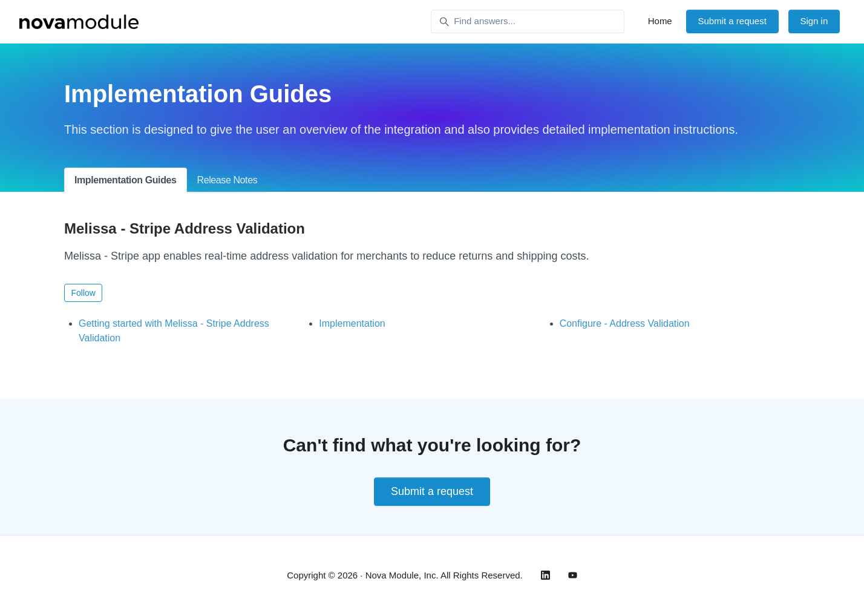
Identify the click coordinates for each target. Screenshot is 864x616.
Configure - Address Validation (625, 323)
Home (660, 21)
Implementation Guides (126, 180)
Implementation (352, 323)
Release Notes (227, 180)
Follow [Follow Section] (83, 293)
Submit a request (732, 21)
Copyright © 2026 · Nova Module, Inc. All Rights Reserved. (405, 575)
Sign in (814, 21)
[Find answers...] (528, 22)
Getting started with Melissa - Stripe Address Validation (174, 331)
